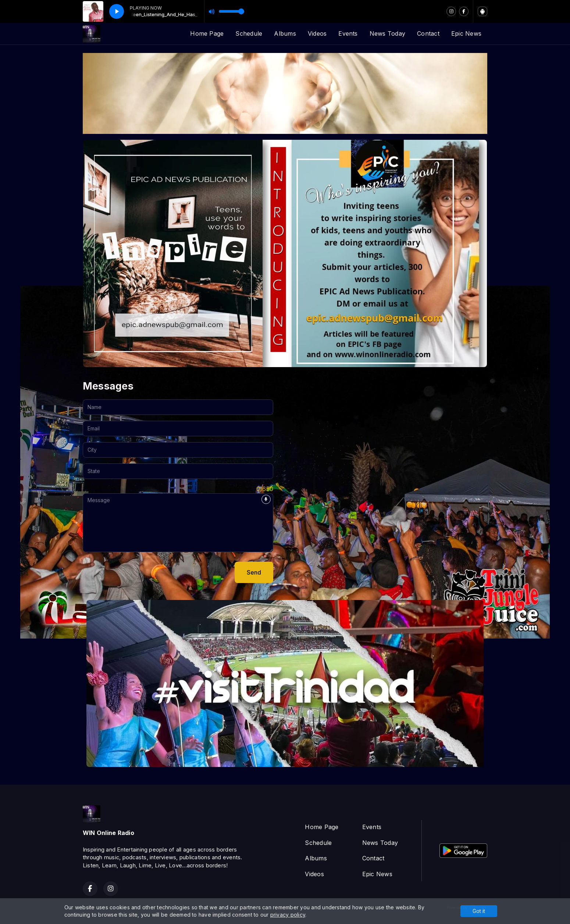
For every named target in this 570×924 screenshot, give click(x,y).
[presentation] (139, 572)
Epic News (466, 33)
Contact (428, 33)
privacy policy (288, 915)
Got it (479, 911)
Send (254, 572)
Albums (285, 33)
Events (348, 33)
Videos (317, 33)
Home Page (207, 33)
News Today (387, 33)
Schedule (249, 33)
